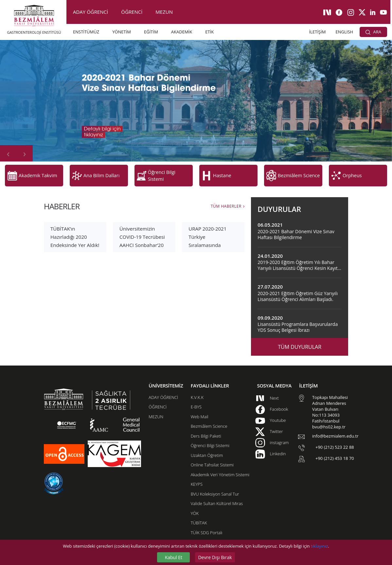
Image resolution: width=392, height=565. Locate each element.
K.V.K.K (197, 387)
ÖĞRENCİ (132, 12)
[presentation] (8, 153)
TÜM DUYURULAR (300, 336)
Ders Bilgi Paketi (206, 425)
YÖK (195, 503)
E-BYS (196, 396)
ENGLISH (345, 32)
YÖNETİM (122, 32)
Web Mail (200, 406)
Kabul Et (174, 557)
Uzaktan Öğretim (207, 445)
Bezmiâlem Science (209, 416)
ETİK (209, 32)
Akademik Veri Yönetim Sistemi (220, 464)
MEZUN (164, 12)
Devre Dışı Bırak (215, 557)
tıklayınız (319, 546)
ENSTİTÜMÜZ (86, 32)
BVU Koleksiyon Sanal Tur (215, 483)
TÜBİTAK (199, 512)
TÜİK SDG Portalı (207, 522)
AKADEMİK (182, 32)
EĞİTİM (151, 32)
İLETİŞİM (318, 32)
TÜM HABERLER (226, 196)
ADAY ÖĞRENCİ (90, 12)
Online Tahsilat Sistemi (212, 454)
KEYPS (197, 474)
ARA (373, 32)
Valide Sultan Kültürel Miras (217, 493)
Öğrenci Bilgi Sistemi (210, 435)
